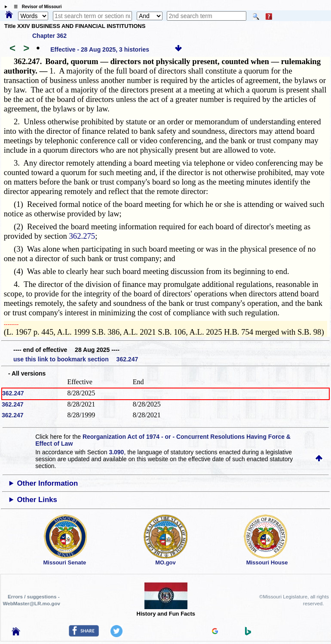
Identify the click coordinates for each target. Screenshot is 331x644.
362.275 (82, 236)
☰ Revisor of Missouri (36, 7)
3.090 (116, 452)
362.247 (13, 393)
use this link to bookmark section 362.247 (76, 359)
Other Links (37, 500)
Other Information (48, 483)
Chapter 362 (49, 36)
